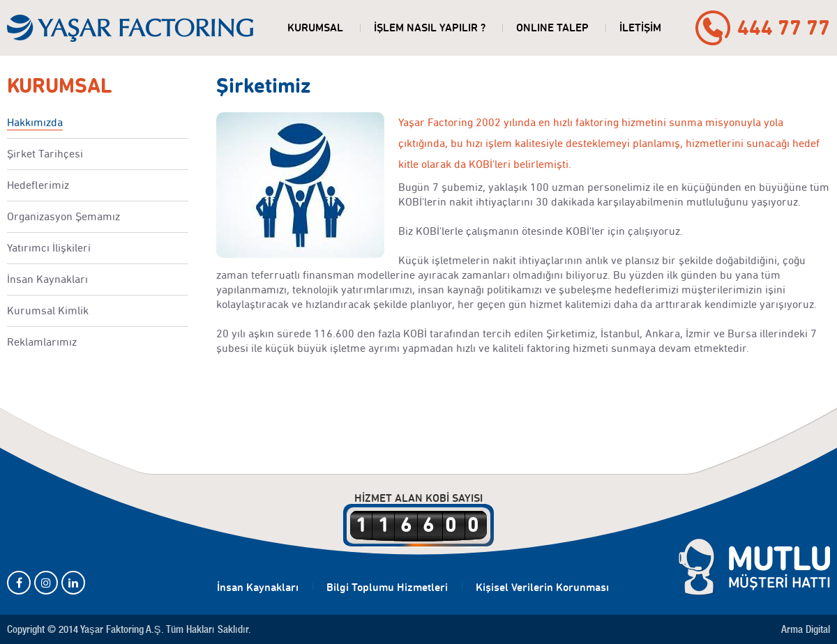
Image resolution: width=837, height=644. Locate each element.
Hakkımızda (35, 122)
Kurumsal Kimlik (48, 310)
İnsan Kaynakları (47, 279)
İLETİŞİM (640, 28)
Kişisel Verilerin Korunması (542, 587)
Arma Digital (806, 629)
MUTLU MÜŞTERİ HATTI (754, 567)
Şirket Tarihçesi (45, 154)
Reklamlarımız (42, 342)
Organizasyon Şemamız (63, 216)
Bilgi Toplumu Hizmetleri (387, 587)
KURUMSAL (315, 28)
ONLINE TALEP (552, 28)
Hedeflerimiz (38, 185)
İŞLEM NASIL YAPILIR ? (430, 28)
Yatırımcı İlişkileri (49, 248)
